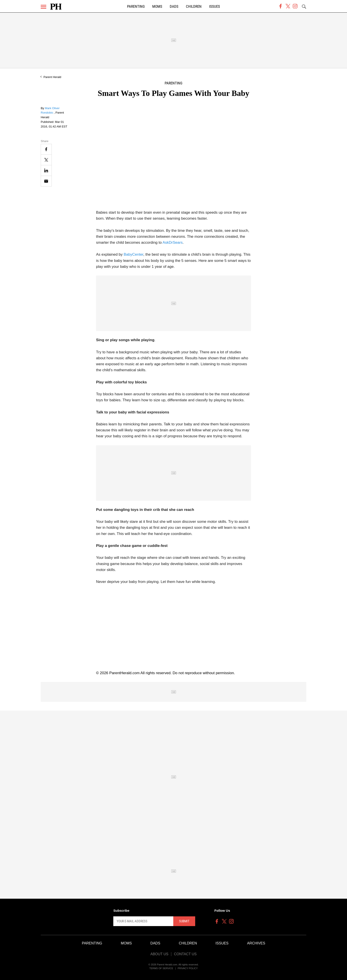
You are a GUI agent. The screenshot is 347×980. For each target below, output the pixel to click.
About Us (159, 954)
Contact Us (185, 954)
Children (194, 7)
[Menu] (43, 7)
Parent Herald (52, 77)
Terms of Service (161, 968)
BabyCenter (134, 254)
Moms (157, 7)
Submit (184, 921)
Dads (174, 7)
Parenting (136, 7)
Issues (215, 7)
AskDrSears (173, 243)
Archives (256, 943)
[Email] (46, 181)
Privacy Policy (188, 968)
